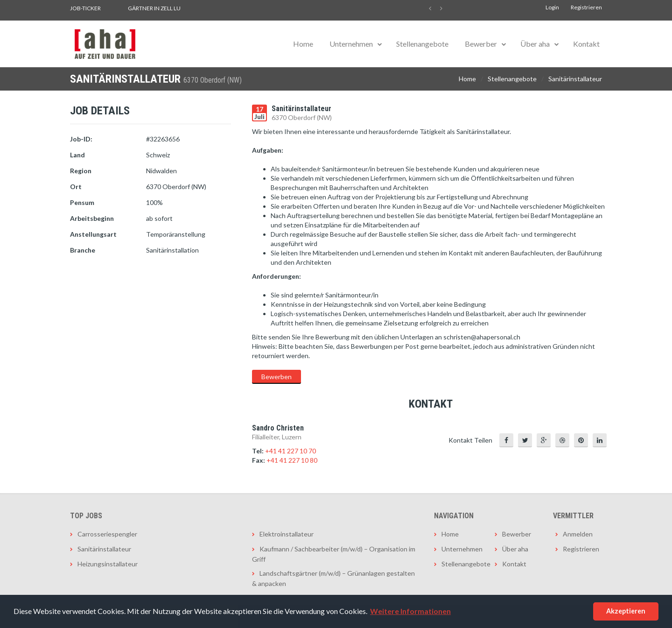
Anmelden (578, 534)
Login (552, 7)
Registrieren (586, 7)
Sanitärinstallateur (575, 79)
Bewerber (481, 44)
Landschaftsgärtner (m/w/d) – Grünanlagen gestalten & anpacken (333, 578)
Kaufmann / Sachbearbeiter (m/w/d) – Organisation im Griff (334, 554)
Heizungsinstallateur (108, 564)
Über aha (535, 44)
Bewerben (276, 377)
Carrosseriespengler (107, 534)
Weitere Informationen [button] (410, 611)
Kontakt (586, 44)
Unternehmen (351, 44)
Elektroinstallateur (287, 534)
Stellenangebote (422, 44)
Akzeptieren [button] (626, 611)
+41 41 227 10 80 (292, 460)
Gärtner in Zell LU (154, 8)
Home (303, 44)
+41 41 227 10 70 (290, 451)
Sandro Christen (278, 428)
